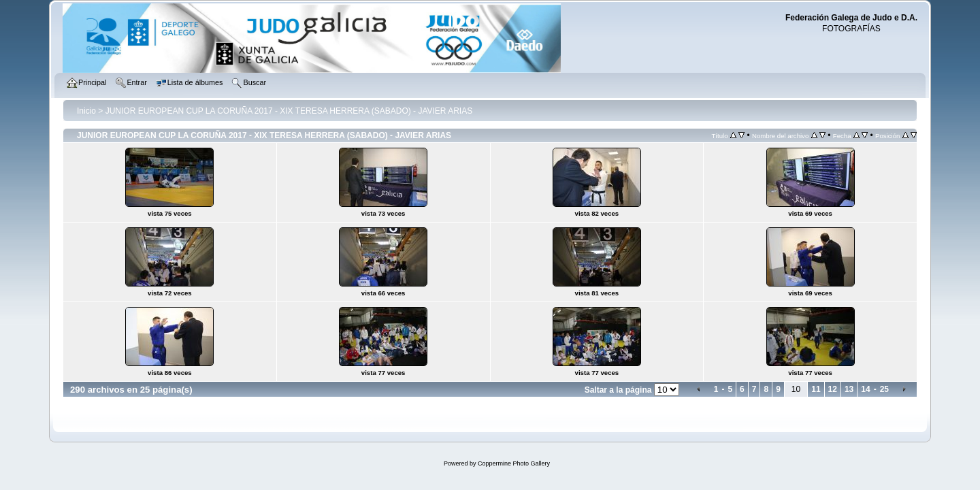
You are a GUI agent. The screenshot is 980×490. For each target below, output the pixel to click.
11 (816, 389)
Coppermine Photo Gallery (514, 463)
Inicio (86, 111)
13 (849, 389)
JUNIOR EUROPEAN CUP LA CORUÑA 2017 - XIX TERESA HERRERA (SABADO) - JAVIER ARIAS (289, 111)
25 (884, 389)
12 (833, 389)
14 (865, 389)
